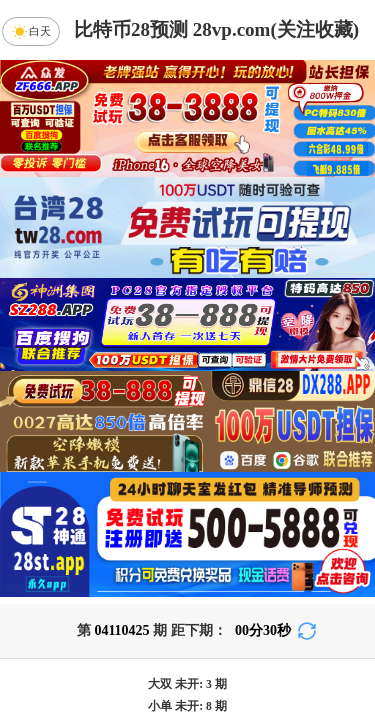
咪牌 (323, 672)
